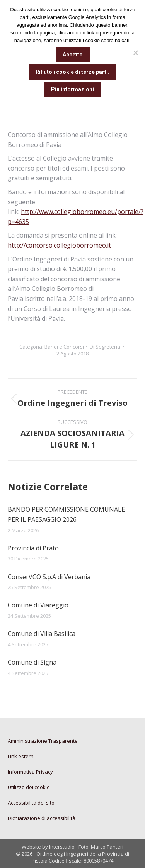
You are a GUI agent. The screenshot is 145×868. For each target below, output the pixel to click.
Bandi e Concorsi (64, 347)
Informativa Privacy (30, 772)
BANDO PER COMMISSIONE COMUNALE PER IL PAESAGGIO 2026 (66, 514)
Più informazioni (72, 89)
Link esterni (21, 756)
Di (105, 347)
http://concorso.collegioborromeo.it (59, 245)
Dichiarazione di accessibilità (42, 818)
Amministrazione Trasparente (43, 741)
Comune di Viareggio (38, 605)
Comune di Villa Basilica (42, 634)
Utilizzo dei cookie (29, 787)
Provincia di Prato (33, 548)
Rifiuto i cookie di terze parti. (72, 72)
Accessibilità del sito (31, 803)
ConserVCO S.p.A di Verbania (49, 577)
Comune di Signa (32, 662)
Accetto (73, 55)
